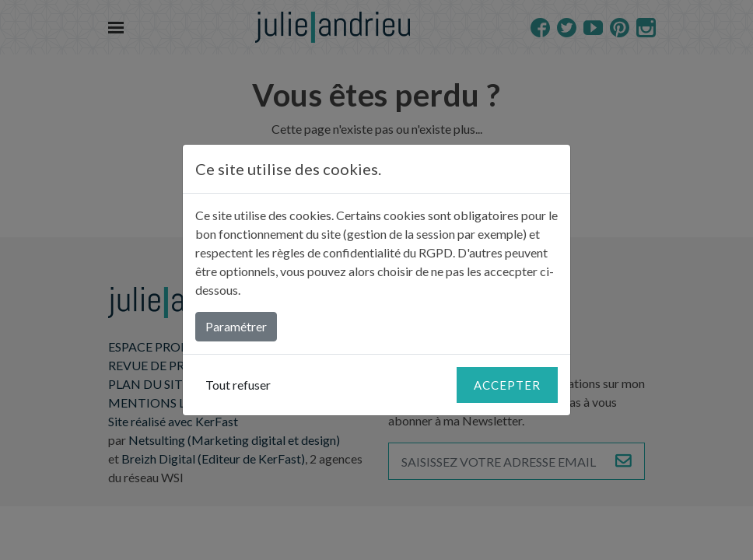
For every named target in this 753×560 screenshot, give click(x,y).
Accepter (507, 385)
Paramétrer (236, 326)
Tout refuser (238, 385)
